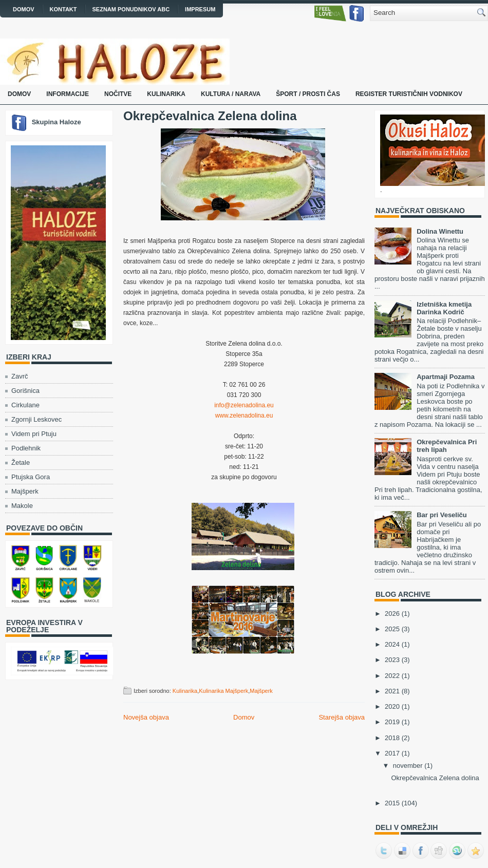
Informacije (68, 94)
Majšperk (25, 491)
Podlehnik (26, 448)
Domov (24, 9)
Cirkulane (25, 405)
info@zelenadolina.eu (244, 405)
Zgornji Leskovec (36, 419)
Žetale (21, 463)
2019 (392, 722)
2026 (392, 614)
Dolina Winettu (440, 231)
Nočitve (118, 94)
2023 (392, 660)
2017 (392, 753)
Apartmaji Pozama (446, 377)
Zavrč (20, 376)
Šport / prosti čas (308, 94)
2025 (392, 629)
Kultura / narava (231, 94)
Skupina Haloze (57, 122)
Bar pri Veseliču (442, 515)
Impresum (200, 9)
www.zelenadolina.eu (244, 416)
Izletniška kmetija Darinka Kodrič (444, 308)
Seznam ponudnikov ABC (131, 9)
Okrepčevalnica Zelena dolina (210, 116)
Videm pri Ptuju (34, 434)
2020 (392, 706)
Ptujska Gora (31, 477)
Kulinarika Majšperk (223, 691)
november (408, 766)
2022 (392, 676)
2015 (392, 803)
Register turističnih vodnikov (409, 94)
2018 (392, 738)
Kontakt (63, 9)
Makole (22, 506)
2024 (392, 644)
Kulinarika (166, 94)
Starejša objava (342, 717)
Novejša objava (146, 717)
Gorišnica (25, 391)
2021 (392, 691)
